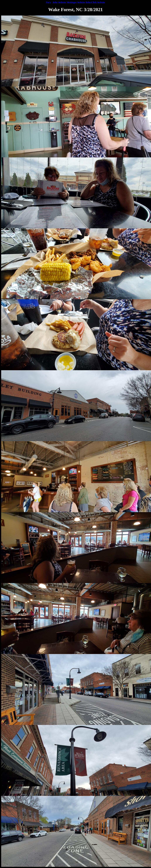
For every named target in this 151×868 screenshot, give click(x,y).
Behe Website (59, 2)
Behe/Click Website (95, 2)
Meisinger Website (76, 2)
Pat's (48, 2)
